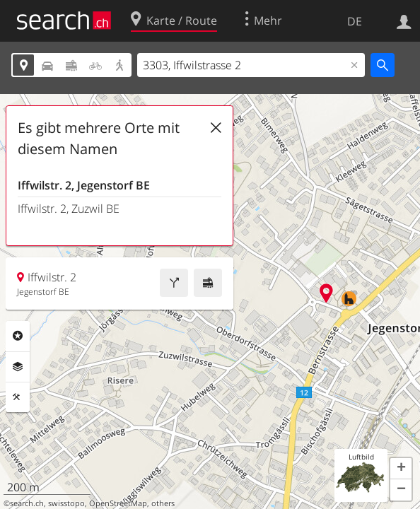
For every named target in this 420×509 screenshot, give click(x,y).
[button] (401, 469)
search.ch (27, 503)
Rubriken (18, 336)
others (163, 503)
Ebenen (18, 367)
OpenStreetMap (118, 503)
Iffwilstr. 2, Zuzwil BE (69, 209)
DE (355, 21)
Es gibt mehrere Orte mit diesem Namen (99, 138)
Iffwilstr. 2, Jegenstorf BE (84, 185)
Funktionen (18, 397)
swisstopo (66, 503)
